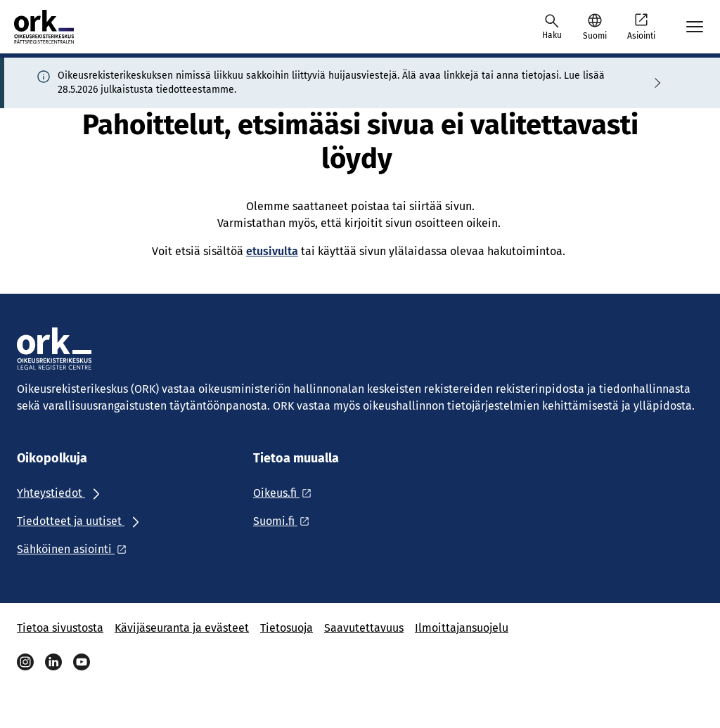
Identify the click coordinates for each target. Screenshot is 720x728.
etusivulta (272, 251)
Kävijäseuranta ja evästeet (182, 628)
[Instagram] (25, 662)
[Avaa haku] (552, 27)
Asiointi (641, 26)
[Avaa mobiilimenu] (695, 27)
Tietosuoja (287, 628)
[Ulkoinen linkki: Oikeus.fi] (286, 493)
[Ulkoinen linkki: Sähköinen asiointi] (76, 549)
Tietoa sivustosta (60, 628)
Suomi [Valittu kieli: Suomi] (595, 36)
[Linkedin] (53, 662)
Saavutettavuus (364, 628)
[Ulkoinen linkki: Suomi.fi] (285, 521)
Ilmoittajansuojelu (462, 628)
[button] (594, 27)
